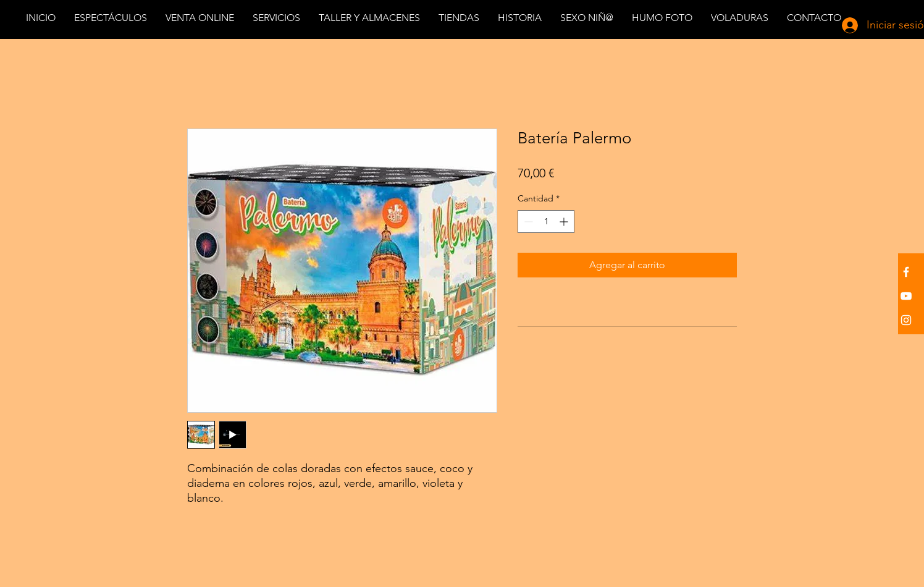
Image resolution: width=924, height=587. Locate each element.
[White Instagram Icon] (906, 320)
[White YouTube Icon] (906, 296)
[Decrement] (527, 222)
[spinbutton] (546, 222)
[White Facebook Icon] (906, 272)
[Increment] (565, 222)
